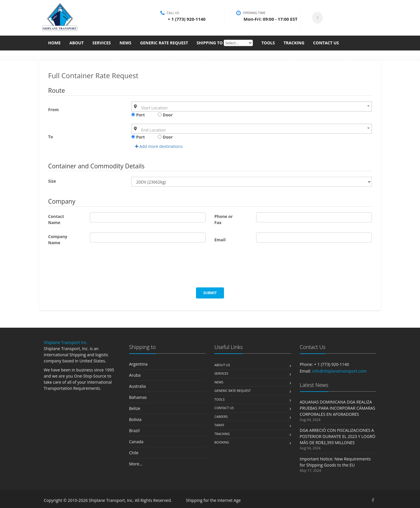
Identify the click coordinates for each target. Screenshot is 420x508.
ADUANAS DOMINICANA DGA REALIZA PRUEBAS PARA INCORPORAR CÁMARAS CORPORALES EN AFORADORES (338, 408)
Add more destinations (159, 146)
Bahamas (138, 397)
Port (138, 115)
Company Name (58, 240)
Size (52, 181)
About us (222, 365)
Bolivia (135, 419)
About (77, 45)
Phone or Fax (224, 219)
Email (220, 240)
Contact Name (56, 219)
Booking (222, 442)
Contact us (224, 408)
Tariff (219, 425)
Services (102, 45)
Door (165, 115)
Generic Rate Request (164, 45)
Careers (221, 417)
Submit (210, 293)
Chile (134, 453)
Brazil (134, 431)
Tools (268, 45)
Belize (135, 408)
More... (136, 464)
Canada (136, 442)
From (53, 110)
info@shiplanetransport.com (339, 371)
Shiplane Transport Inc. (66, 342)
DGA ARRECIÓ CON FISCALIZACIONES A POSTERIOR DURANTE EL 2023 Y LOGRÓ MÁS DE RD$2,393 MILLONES (338, 436)
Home (54, 45)
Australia (138, 386)
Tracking (294, 45)
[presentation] (92, 270)
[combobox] (252, 107)
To (51, 137)
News (125, 45)
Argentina (139, 364)
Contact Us (326, 45)
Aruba (135, 375)
